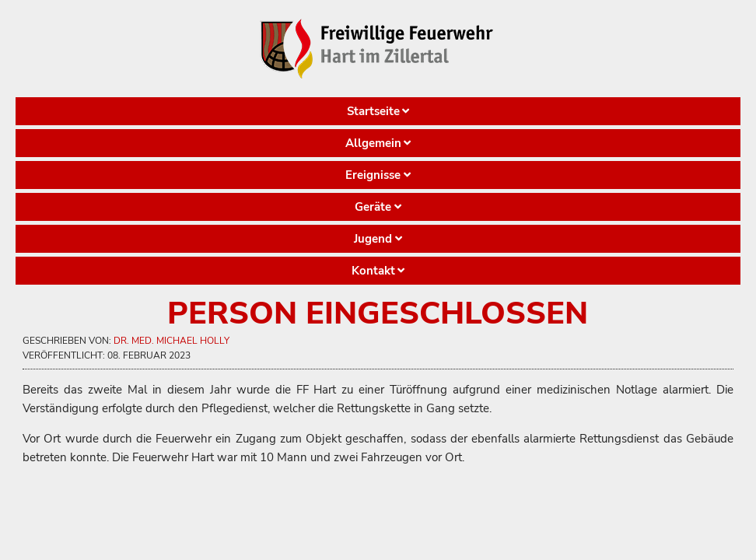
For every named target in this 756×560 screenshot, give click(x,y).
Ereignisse (373, 175)
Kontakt (373, 271)
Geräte (373, 207)
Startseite (373, 111)
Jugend (373, 239)
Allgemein (373, 143)
